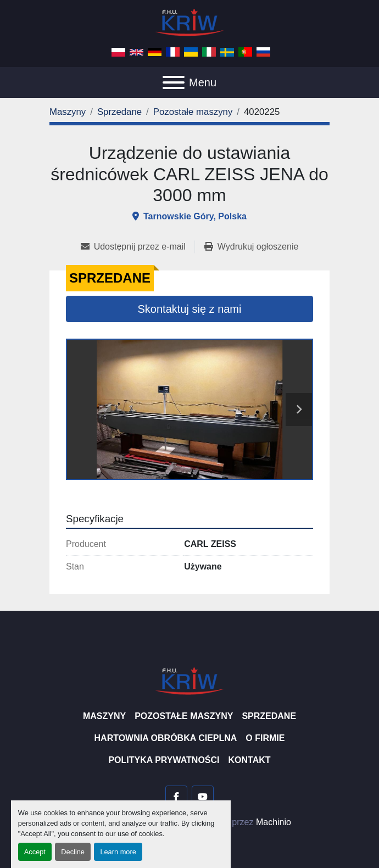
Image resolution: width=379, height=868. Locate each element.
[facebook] (176, 797)
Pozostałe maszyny (184, 716)
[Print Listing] (251, 247)
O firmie (265, 738)
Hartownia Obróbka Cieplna (166, 738)
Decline (73, 852)
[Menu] (174, 82)
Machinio (274, 822)
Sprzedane (269, 716)
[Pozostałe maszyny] (193, 112)
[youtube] (203, 797)
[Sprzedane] (119, 112)
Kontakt (250, 760)
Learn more (118, 852)
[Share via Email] (138, 247)
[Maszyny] (68, 112)
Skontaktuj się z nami (190, 309)
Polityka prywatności (164, 760)
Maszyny (104, 716)
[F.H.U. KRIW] (189, 680)
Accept (35, 852)
